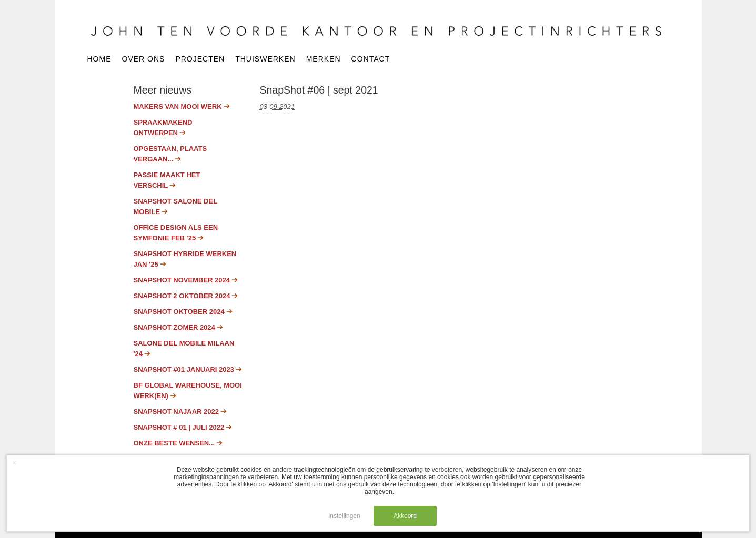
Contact (371, 59)
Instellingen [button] (344, 516)
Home (99, 59)
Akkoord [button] (405, 516)
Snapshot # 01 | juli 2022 (179, 427)
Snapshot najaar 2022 (177, 412)
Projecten (200, 59)
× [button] (14, 463)
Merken (324, 59)
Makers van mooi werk (178, 106)
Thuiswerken (265, 59)
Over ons (144, 59)
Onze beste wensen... (174, 443)
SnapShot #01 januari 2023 (184, 369)
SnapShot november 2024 (182, 280)
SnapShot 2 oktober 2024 (182, 296)
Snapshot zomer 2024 (174, 327)
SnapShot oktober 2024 (179, 312)
